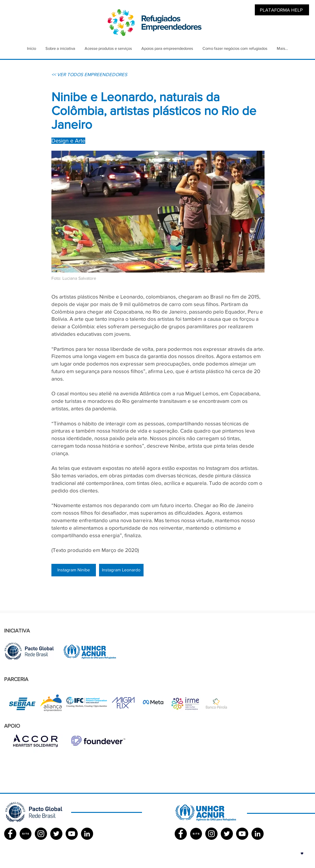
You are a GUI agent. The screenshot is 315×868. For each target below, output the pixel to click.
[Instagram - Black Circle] (41, 834)
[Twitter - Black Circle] (56, 834)
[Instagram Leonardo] (121, 570)
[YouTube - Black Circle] (72, 834)
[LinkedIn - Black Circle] (87, 834)
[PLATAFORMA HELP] (282, 10)
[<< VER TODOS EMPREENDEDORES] (89, 74)
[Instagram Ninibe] (74, 570)
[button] (302, 853)
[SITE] (26, 834)
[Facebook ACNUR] (181, 834)
